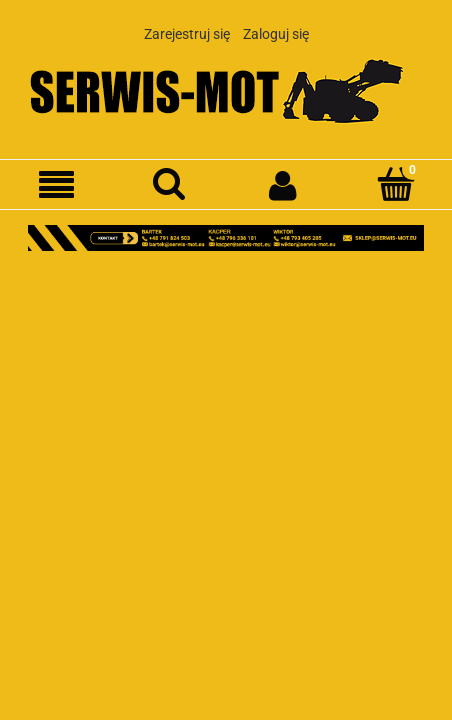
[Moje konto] (282, 185)
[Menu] (56, 185)
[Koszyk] (395, 184)
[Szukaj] (169, 184)
